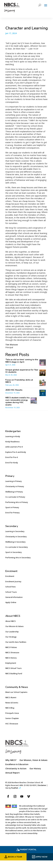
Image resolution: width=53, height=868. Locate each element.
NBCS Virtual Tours (13, 668)
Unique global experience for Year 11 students (22, 371)
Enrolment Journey (13, 581)
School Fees (11, 587)
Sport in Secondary (14, 552)
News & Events (12, 703)
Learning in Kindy (13, 436)
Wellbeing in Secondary (15, 542)
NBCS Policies (11, 647)
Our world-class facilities (16, 642)
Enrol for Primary (13, 513)
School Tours (11, 592)
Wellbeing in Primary (14, 492)
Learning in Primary (14, 481)
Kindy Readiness (13, 442)
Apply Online (11, 602)
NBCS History (11, 658)
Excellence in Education (17, 765)
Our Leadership (12, 632)
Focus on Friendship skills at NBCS (19, 381)
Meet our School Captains (16, 692)
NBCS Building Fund (14, 673)
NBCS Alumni (11, 697)
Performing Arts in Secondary (18, 558)
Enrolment (10, 576)
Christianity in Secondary (16, 537)
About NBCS (11, 621)
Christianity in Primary (15, 486)
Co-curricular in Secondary (17, 547)
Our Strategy (11, 637)
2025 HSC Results (14, 390)
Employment (11, 663)
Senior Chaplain (12, 718)
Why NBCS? (11, 760)
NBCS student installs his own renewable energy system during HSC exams (17, 401)
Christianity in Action (16, 769)
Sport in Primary (12, 507)
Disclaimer (42, 785)
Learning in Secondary (15, 531)
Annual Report (13, 773)
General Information (14, 597)
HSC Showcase (12, 724)
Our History (35, 769)
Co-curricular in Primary (15, 497)
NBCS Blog (10, 708)
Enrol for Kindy (12, 463)
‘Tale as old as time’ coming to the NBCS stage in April (22, 361)
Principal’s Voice (12, 713)
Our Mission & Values (14, 626)
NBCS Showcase (12, 652)
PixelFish (16, 788)
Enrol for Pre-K (12, 457)
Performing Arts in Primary (17, 502)
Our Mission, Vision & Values (33, 760)
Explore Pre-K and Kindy (16, 452)
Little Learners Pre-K (14, 447)
